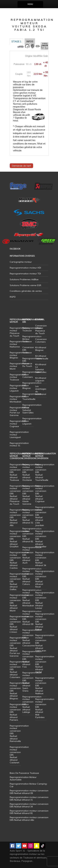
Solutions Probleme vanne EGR (25, 285)
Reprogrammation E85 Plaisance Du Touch (32, 362)
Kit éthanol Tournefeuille (42, 357)
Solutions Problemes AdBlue (24, 279)
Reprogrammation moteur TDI (25, 274)
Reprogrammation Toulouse (32, 329)
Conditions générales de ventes (26, 291)
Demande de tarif (21, 166)
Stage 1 (16, 41)
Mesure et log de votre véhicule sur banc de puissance (25, 85)
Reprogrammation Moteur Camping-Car (29, 785)
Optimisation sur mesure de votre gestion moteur (28, 91)
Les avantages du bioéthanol (41, 390)
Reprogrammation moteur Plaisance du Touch (19, 332)
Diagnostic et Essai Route (27, 109)
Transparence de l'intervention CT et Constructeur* (29, 100)
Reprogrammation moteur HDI (25, 268)
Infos (30, 41)
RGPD (13, 297)
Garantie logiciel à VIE (25, 96)
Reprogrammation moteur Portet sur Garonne (19, 411)
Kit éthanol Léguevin (41, 379)
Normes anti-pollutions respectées (25, 105)
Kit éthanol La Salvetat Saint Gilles (41, 368)
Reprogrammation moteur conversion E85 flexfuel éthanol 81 (32, 535)
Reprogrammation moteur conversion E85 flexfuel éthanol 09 (32, 618)
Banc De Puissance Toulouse (24, 773)
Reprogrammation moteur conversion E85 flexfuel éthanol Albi (29, 819)
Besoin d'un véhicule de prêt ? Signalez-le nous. (21, 116)
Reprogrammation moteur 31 (19, 444)
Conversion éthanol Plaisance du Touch (41, 329)
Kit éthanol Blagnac (41, 349)
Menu (30, 4)
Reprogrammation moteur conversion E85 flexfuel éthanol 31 (32, 516)
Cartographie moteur (21, 262)
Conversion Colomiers (41, 340)
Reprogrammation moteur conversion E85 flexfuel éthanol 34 (45, 559)
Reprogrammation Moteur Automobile (23, 778)
